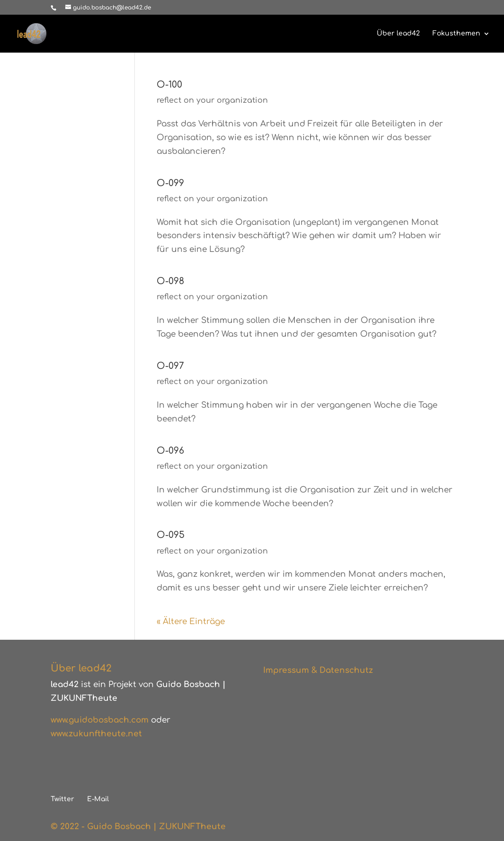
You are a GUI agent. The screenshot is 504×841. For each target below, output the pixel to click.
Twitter (62, 799)
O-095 (171, 535)
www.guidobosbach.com (100, 720)
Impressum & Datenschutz (318, 670)
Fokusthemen (456, 34)
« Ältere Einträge (191, 622)
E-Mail (98, 799)
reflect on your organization (212, 100)
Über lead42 (398, 34)
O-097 (170, 366)
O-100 (169, 85)
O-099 (170, 183)
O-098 (170, 281)
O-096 (170, 451)
